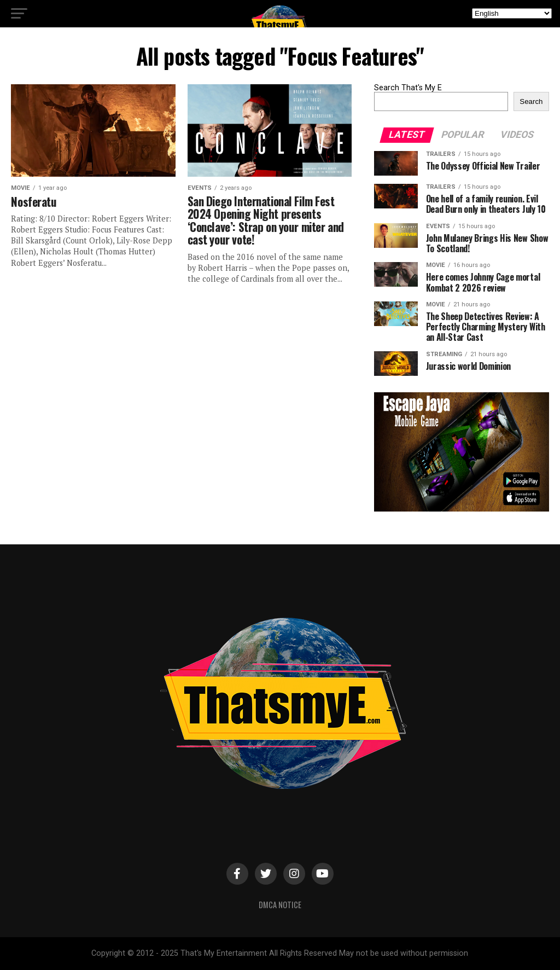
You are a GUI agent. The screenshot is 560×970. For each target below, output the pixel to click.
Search (531, 101)
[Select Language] (512, 13)
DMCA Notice (280, 905)
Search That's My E (408, 88)
